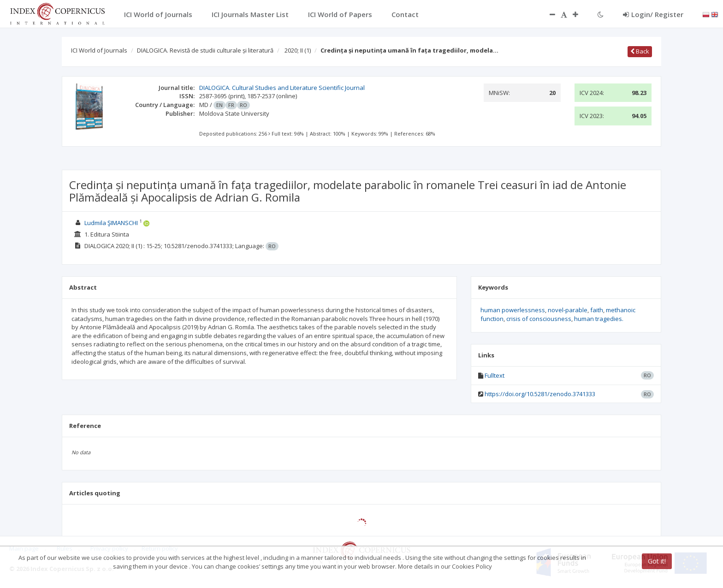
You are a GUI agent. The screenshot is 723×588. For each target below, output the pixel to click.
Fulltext (495, 375)
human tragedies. (599, 319)
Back (640, 51)
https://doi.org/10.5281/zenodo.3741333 (540, 394)
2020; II (298, 50)
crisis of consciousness (539, 319)
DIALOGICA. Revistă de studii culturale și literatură (205, 50)
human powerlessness (513, 310)
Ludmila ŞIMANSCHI (111, 223)
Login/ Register (653, 14)
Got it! (657, 561)
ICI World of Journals (99, 50)
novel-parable (568, 310)
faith (597, 310)
